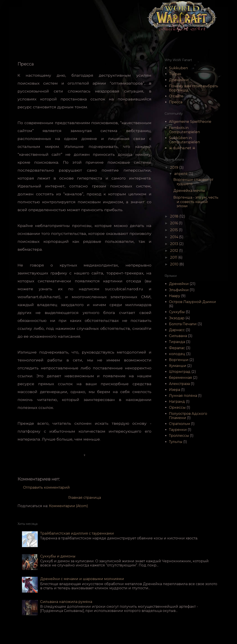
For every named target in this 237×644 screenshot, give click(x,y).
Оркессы (177, 407)
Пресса (176, 102)
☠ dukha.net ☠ (182, 148)
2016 (174, 223)
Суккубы (177, 312)
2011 (174, 257)
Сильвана (178, 336)
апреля (181, 174)
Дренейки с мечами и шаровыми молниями (82, 579)
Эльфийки (179, 290)
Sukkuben (178, 68)
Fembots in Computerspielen (184, 130)
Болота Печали (183, 324)
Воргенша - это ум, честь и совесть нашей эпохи (196, 202)
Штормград (180, 372)
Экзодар (177, 318)
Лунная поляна (183, 396)
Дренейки (179, 80)
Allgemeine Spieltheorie (190, 122)
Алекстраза (179, 384)
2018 (175, 216)
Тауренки (178, 430)
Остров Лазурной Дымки (192, 302)
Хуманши (178, 366)
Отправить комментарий (46, 487)
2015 (174, 230)
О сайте (176, 96)
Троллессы (179, 436)
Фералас (177, 348)
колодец (177, 354)
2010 (175, 264)
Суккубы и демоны (58, 556)
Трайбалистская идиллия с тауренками (77, 533)
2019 (175, 168)
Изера (175, 390)
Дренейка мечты (189, 191)
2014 (175, 237)
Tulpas (175, 74)
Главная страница (85, 498)
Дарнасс (177, 330)
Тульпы (176, 442)
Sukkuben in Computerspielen (184, 140)
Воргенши (179, 360)
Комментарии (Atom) (68, 506)
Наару (175, 296)
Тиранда (177, 342)
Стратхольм (180, 424)
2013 (175, 244)
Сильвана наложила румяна (66, 602)
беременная (180, 378)
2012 (175, 251)
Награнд (177, 402)
